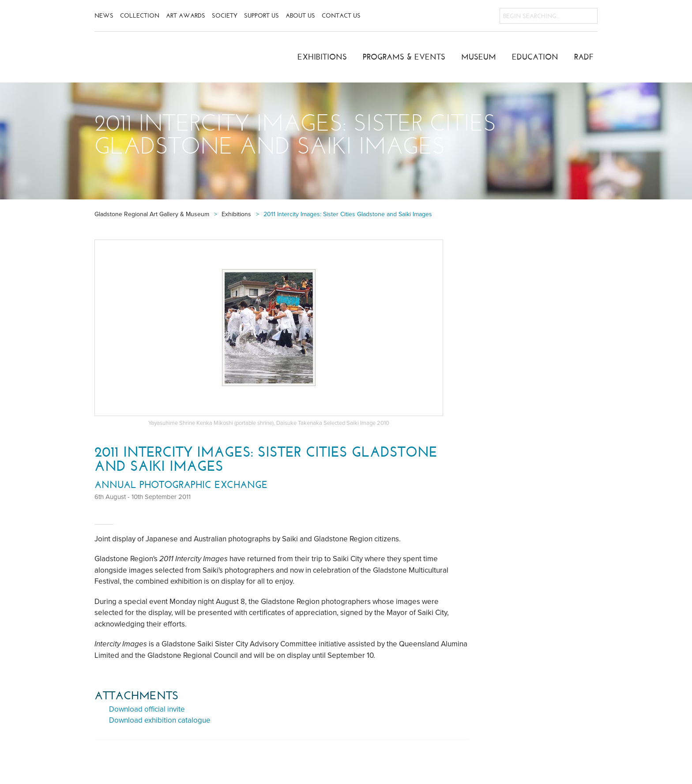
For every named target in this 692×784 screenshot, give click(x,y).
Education (535, 57)
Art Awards (186, 16)
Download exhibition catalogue (160, 720)
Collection (140, 16)
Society (225, 16)
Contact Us (341, 16)
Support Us (261, 16)
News (104, 16)
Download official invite (147, 709)
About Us (300, 16)
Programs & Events (404, 57)
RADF (584, 57)
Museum (479, 57)
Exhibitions (322, 57)
